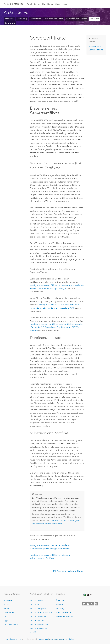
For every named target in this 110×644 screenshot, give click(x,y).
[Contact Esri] (96, 604)
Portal (29, 4)
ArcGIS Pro (35, 604)
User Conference (64, 612)
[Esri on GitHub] (92, 604)
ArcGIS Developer (38, 616)
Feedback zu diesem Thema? (71, 571)
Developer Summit (64, 616)
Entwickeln (10, 23)
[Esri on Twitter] (84, 604)
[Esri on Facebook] (88, 604)
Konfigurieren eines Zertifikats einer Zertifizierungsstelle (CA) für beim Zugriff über (56, 327)
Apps (64, 4)
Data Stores (47, 4)
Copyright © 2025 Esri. (13, 639)
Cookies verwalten (56, 639)
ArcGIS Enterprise (14, 4)
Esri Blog (60, 608)
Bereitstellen (36, 19)
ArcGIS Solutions (37, 620)
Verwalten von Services (77, 19)
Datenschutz (43, 639)
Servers (37, 4)
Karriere (60, 604)
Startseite (9, 19)
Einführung (22, 19)
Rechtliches (69, 639)
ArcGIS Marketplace (39, 625)
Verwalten (94, 19)
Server (7, 608)
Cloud (57, 4)
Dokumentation (11, 625)
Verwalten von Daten (54, 19)
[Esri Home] (87, 595)
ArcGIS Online (36, 600)
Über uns (60, 600)
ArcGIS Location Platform (41, 612)
